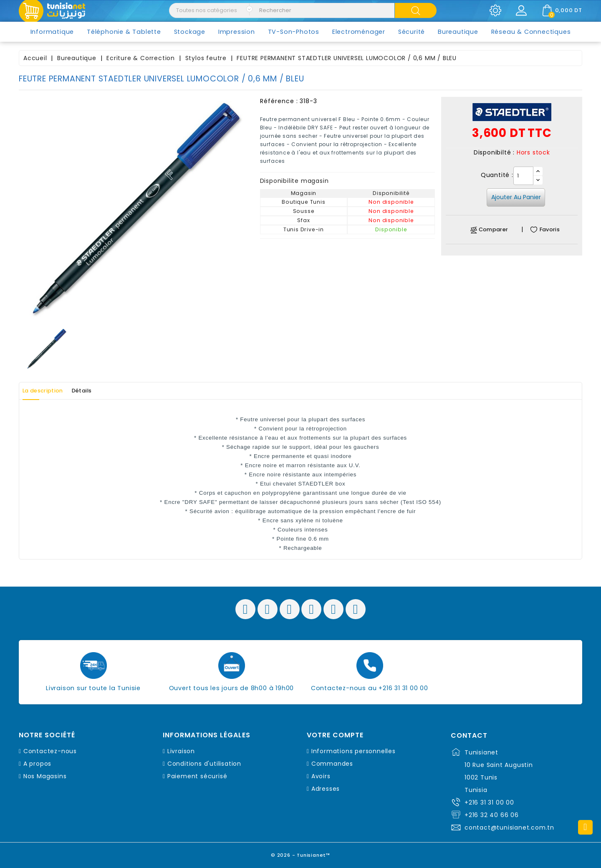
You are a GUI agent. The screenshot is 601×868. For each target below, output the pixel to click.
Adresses (326, 789)
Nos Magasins (45, 776)
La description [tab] (49, 391)
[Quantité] (523, 176)
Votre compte (335, 735)
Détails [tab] (99, 391)
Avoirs (321, 776)
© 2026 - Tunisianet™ (301, 853)
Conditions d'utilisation (204, 764)
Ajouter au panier (516, 197)
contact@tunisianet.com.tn (509, 828)
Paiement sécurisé (197, 776)
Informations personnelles (354, 751)
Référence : (279, 101)
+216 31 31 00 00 (489, 802)
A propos (37, 764)
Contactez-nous (50, 751)
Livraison (181, 751)
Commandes (332, 764)
